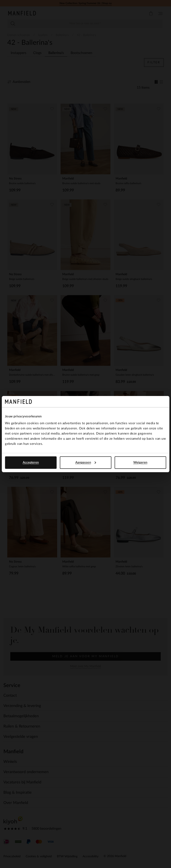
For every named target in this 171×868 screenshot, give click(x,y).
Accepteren (31, 462)
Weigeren (140, 462)
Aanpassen (86, 462)
